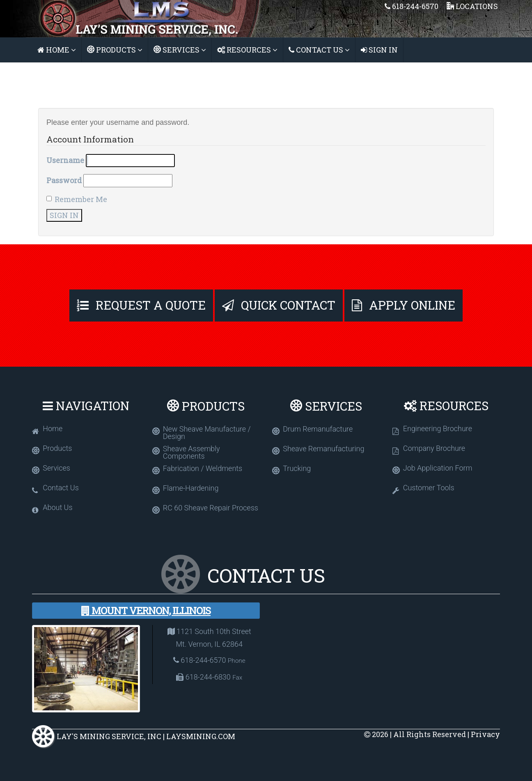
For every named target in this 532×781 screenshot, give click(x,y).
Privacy (485, 734)
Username (65, 160)
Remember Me (77, 199)
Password (64, 180)
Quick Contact (279, 305)
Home (57, 50)
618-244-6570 (412, 6)
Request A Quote (141, 305)
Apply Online (404, 305)
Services (180, 50)
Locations (472, 6)
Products (115, 50)
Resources (247, 50)
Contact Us (319, 50)
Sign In (379, 50)
